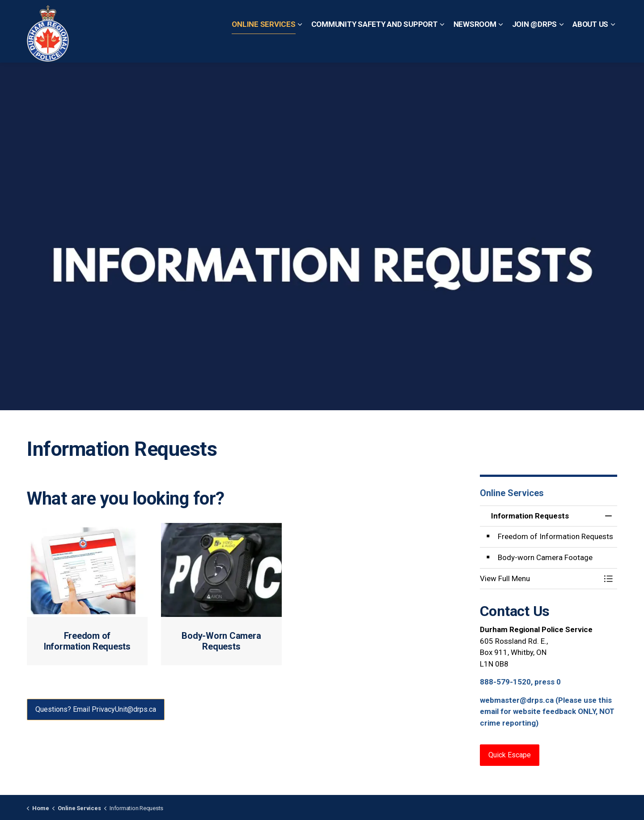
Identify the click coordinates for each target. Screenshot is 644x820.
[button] (540, 579)
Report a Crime (236, 15)
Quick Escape (330, 15)
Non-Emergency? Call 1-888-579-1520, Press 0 (516, 15)
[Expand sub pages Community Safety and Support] (442, 47)
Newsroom (475, 47)
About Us (590, 47)
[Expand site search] (608, 16)
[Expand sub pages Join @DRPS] (561, 47)
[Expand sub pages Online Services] (300, 47)
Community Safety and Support (375, 47)
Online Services (263, 47)
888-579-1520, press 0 (520, 682)
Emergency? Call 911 (395, 15)
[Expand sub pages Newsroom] (501, 47)
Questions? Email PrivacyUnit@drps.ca (96, 710)
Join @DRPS (535, 47)
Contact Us (284, 15)
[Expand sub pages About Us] (613, 47)
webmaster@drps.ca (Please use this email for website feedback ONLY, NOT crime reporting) (547, 712)
